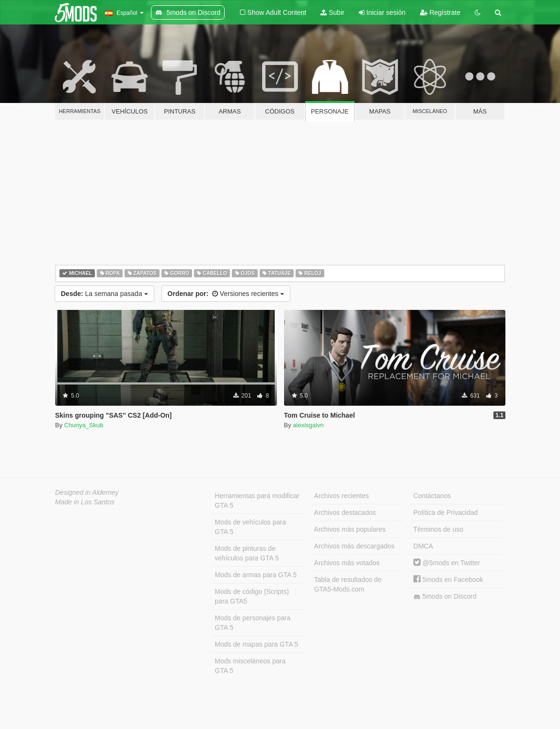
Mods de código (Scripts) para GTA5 (252, 596)
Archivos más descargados (354, 546)
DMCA (423, 546)
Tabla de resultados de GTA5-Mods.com (348, 584)
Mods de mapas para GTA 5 (256, 644)
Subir (332, 12)
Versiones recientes (226, 294)
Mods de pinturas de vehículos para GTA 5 (247, 553)
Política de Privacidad (446, 513)
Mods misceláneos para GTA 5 (250, 666)
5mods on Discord (445, 597)
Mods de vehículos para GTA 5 (250, 527)
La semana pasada (104, 294)
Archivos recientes (342, 496)
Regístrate (440, 12)
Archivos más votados (347, 563)
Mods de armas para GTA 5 (256, 575)
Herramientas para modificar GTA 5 (257, 501)
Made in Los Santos (85, 502)
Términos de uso (438, 529)
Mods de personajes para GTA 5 (252, 623)
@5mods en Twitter (447, 563)
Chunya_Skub (84, 425)
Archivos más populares (350, 529)
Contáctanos (432, 496)
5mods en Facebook (448, 580)
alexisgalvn (308, 425)
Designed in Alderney (87, 492)
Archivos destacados (345, 513)
